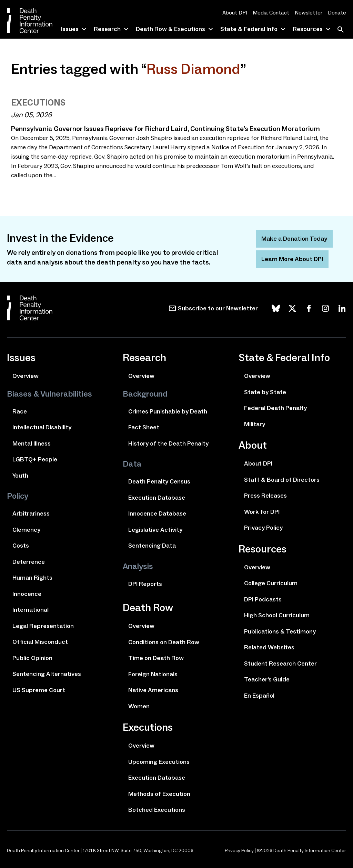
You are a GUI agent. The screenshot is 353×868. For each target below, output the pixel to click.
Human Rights (32, 578)
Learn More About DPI (292, 259)
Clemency (26, 530)
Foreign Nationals (153, 674)
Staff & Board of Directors (282, 480)
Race (20, 411)
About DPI (235, 13)
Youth (20, 476)
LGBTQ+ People (35, 459)
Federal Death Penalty (275, 408)
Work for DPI (262, 512)
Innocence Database (157, 513)
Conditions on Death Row (164, 642)
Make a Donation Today (294, 239)
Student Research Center (280, 664)
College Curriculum (271, 583)
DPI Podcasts (263, 599)
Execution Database (157, 498)
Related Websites (269, 647)
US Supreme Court (39, 690)
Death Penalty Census (159, 481)
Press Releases (265, 496)
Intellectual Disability (42, 427)
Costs (21, 546)
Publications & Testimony (280, 631)
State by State (265, 392)
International (31, 610)
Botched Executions (157, 810)
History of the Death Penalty (168, 443)
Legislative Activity (155, 530)
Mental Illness (32, 443)
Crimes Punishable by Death (168, 411)
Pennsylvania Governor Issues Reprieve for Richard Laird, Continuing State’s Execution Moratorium (165, 129)
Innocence (27, 594)
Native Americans (153, 690)
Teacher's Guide (267, 679)
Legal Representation (43, 626)
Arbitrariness (31, 513)
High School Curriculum (277, 615)
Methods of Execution (159, 794)
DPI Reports (145, 584)
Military (255, 424)
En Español (259, 696)
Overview (26, 376)
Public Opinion (32, 658)
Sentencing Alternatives (47, 674)
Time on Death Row (156, 658)
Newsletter (309, 13)
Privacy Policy (263, 528)
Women (139, 706)
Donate (337, 13)
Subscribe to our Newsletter (218, 308)
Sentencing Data (152, 546)
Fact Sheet (144, 427)
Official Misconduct (40, 642)
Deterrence (29, 562)
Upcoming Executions (159, 762)
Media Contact (271, 13)
